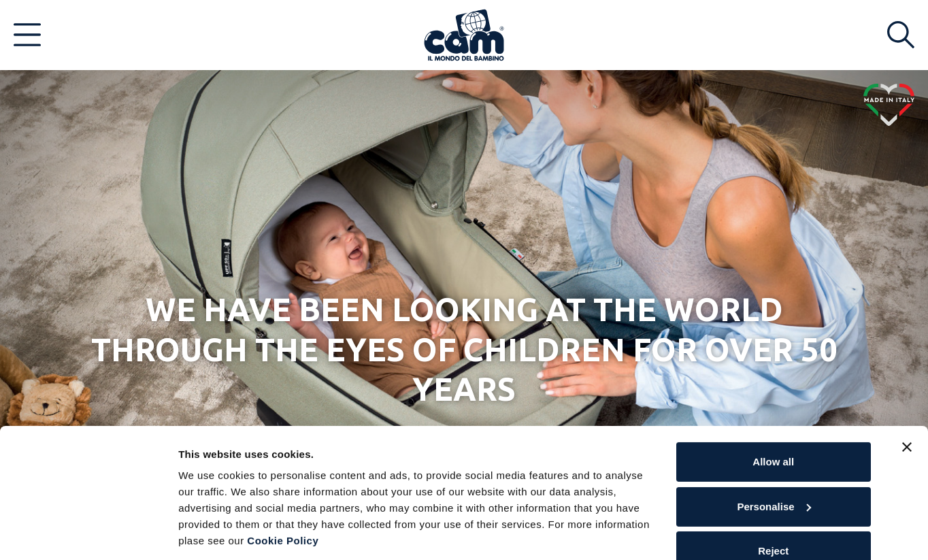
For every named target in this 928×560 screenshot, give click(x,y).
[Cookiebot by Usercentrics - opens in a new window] (88, 533)
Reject (773, 506)
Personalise (774, 461)
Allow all (773, 417)
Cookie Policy (283, 496)
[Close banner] (907, 402)
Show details (210, 533)
